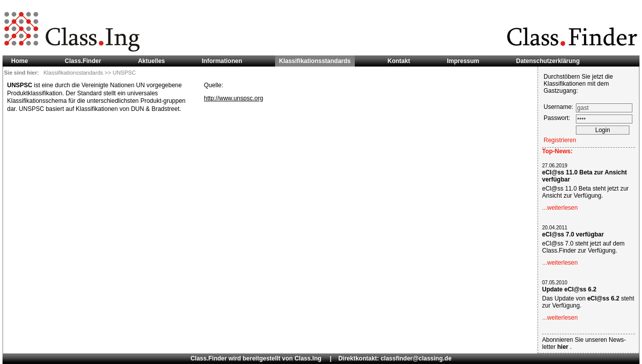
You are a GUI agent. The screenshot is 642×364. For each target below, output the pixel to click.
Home (19, 61)
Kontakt (399, 61)
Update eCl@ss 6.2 (569, 289)
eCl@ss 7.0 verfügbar (573, 234)
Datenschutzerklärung (548, 61)
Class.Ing (308, 358)
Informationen (222, 61)
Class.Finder (83, 61)
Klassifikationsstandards (74, 73)
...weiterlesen (560, 208)
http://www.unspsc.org (233, 98)
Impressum (463, 61)
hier (564, 347)
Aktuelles (151, 61)
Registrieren (560, 140)
